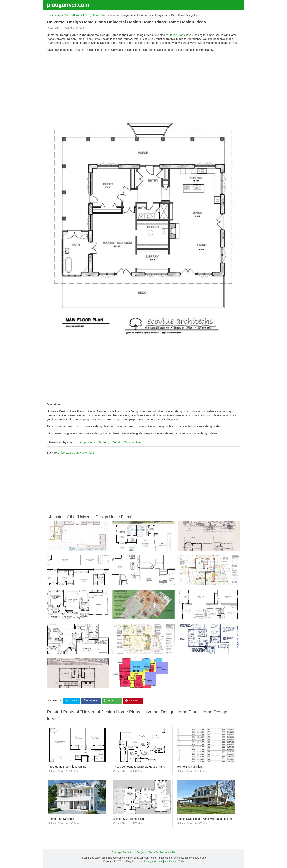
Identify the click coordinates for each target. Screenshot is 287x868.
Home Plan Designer (61, 819)
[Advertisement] (143, 83)
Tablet (102, 442)
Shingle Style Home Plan (128, 819)
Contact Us (128, 852)
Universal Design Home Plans (76, 453)
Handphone (85, 442)
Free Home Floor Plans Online (67, 767)
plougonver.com (68, 5)
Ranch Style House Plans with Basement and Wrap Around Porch (218, 819)
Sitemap (116, 852)
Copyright (142, 852)
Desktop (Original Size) (127, 442)
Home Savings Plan (190, 767)
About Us (170, 852)
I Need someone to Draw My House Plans (139, 767)
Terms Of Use (156, 852)
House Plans (53, 28)
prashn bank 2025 (174, 861)
